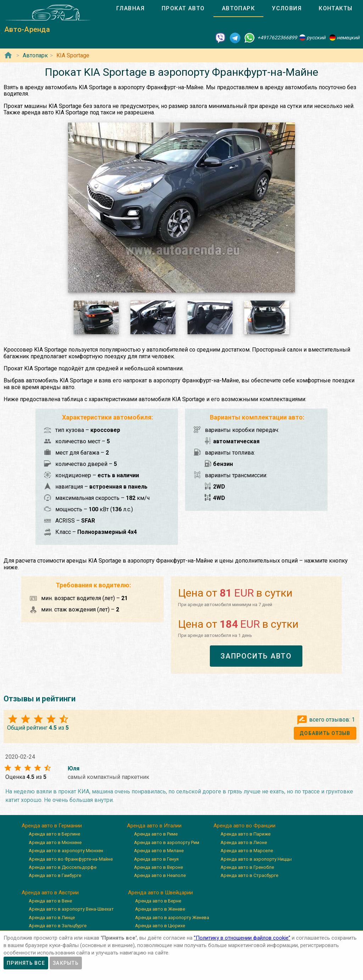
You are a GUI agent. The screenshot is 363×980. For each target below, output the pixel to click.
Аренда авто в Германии (52, 826)
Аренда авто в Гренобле (247, 867)
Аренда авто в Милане (159, 851)
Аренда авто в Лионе (244, 842)
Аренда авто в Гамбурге (55, 875)
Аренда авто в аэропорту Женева (172, 918)
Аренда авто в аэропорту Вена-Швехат (71, 909)
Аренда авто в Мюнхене (55, 842)
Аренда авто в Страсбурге (249, 875)
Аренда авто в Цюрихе (160, 926)
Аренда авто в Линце (52, 918)
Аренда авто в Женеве (160, 909)
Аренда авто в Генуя (156, 859)
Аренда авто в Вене (50, 901)
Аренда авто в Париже (245, 834)
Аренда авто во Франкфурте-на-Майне (71, 859)
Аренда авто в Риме (156, 834)
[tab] (130, 8)
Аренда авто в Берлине (54, 834)
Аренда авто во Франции (244, 826)
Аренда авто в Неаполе (160, 875)
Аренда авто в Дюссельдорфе (63, 867)
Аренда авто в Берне (158, 901)
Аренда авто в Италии (154, 826)
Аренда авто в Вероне (158, 867)
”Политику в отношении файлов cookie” (242, 938)
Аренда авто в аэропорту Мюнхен (66, 851)
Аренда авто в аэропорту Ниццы (256, 859)
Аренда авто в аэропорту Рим (167, 842)
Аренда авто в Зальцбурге (58, 926)
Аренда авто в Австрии (50, 893)
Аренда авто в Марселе (247, 851)
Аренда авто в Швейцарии (160, 893)
